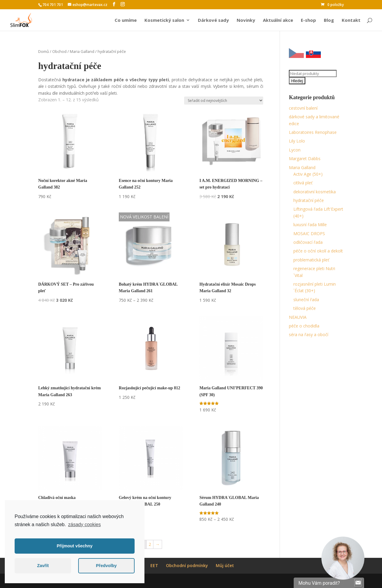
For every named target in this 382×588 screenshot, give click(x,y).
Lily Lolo (297, 141)
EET (154, 565)
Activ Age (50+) (308, 174)
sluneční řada (306, 300)
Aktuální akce (278, 20)
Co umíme (126, 20)
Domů (44, 51)
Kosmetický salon (164, 20)
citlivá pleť (303, 183)
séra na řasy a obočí (309, 334)
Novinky (246, 20)
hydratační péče (309, 200)
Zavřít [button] (43, 566)
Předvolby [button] (106, 566)
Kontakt (351, 20)
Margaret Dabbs (305, 159)
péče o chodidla (304, 326)
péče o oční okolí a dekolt (318, 251)
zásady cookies (84, 525)
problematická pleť (311, 260)
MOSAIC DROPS (309, 233)
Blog (329, 20)
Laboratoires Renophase (313, 132)
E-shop (308, 20)
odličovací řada (308, 242)
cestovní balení (303, 108)
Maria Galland (82, 51)
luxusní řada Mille (310, 225)
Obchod (59, 51)
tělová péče (305, 308)
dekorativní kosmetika (315, 192)
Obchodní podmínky (187, 565)
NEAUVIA (298, 317)
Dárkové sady (213, 20)
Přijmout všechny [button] (75, 546)
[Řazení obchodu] (224, 101)
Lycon (295, 150)
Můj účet (225, 565)
